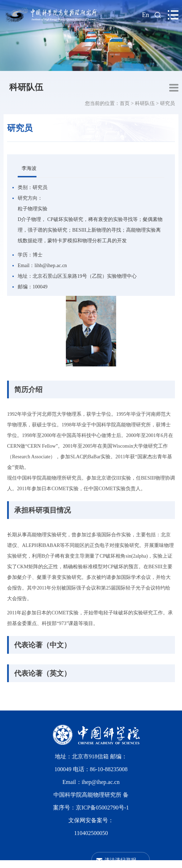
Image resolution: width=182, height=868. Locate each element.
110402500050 (91, 833)
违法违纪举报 (120, 860)
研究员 (167, 103)
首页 (125, 103)
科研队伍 (26, 87)
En (146, 15)
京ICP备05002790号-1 (102, 808)
